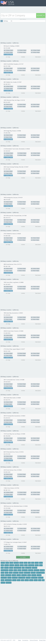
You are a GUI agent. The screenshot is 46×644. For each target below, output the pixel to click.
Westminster (9, 583)
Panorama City (27, 573)
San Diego (39, 575)
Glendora (6, 568)
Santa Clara (41, 578)
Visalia (40, 580)
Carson (26, 563)
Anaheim (3, 563)
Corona (41, 563)
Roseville (19, 575)
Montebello (31, 570)
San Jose (9, 578)
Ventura (36, 580)
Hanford (11, 568)
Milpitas (19, 570)
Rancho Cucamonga (40, 573)
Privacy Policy (42, 640)
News (20, 640)
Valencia (31, 580)
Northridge (42, 570)
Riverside (14, 575)
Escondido (17, 565)
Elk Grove (7, 565)
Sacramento (24, 575)
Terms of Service (34, 640)
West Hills (3, 583)
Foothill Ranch (31, 565)
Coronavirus (25, 640)
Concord (37, 563)
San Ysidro (28, 578)
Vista (43, 580)
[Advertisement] (23, 9)
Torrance (14, 580)
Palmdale (21, 573)
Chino (33, 563)
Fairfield (22, 565)
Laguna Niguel (28, 568)
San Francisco (4, 578)
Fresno (41, 565)
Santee (2, 580)
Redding (3, 575)
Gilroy (2, 568)
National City (37, 570)
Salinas (29, 575)
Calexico (21, 563)
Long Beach (35, 568)
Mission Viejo (25, 570)
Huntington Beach (17, 568)
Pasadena (33, 573)
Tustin (23, 580)
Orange (11, 573)
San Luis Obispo (22, 578)
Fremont (37, 565)
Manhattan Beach (5, 570)
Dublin (2, 565)
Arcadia (11, 563)
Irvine (23, 568)
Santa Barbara (34, 578)
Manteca (11, 570)
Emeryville (12, 565)
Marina (15, 570)
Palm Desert (16, 573)
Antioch (7, 563)
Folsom (26, 565)
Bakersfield (16, 563)
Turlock (19, 580)
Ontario (7, 573)
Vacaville (27, 580)
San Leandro (15, 578)
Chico (29, 563)
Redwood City (8, 575)
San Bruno (34, 575)
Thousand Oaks (8, 580)
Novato (2, 573)
